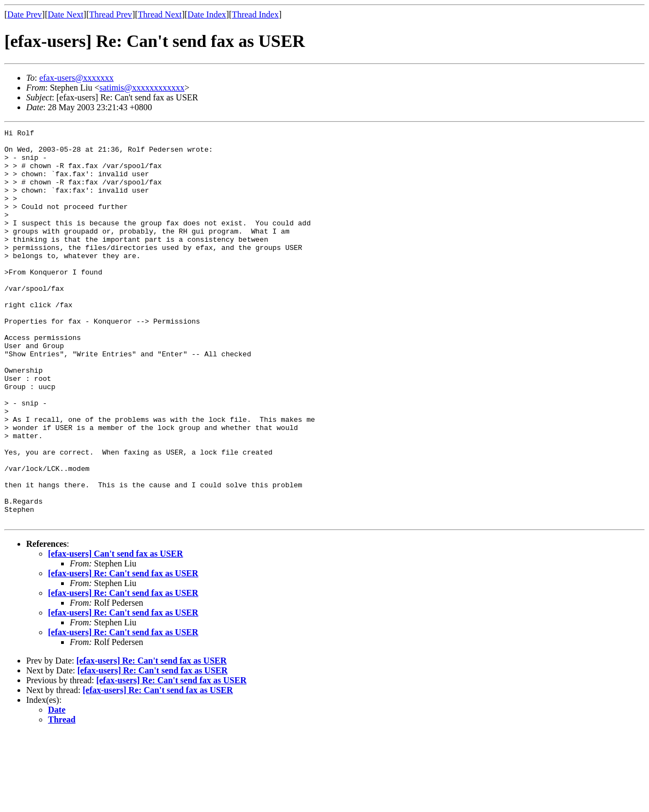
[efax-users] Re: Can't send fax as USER (123, 652)
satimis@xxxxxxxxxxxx (142, 88)
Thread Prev (110, 14)
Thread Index (255, 14)
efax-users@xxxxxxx (76, 78)
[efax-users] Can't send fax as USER (116, 632)
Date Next (66, 14)
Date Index (207, 14)
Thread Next (160, 14)
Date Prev (25, 14)
